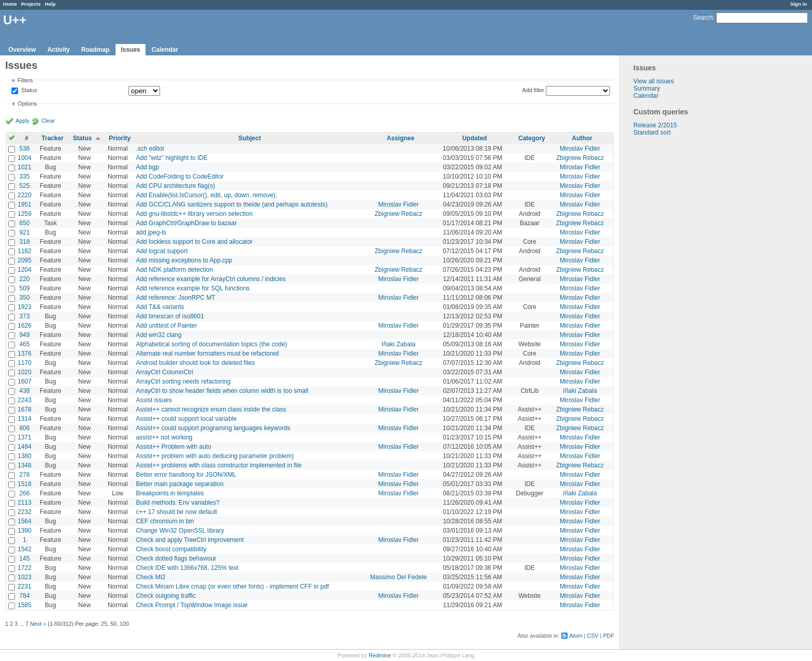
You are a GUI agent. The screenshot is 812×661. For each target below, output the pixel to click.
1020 (25, 372)
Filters (25, 80)
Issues (130, 50)
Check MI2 (150, 577)
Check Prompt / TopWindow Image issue (192, 605)
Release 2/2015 (655, 125)
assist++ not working (164, 437)
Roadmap (96, 50)
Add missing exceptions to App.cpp (184, 260)
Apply (23, 121)
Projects (31, 4)
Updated (474, 138)
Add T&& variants (160, 307)
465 (24, 344)
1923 (25, 307)
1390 (25, 531)
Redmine (380, 655)
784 (24, 596)
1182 (25, 251)
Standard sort (652, 133)
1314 (25, 419)
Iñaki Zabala (398, 344)
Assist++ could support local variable (186, 419)
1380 (25, 456)
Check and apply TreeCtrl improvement (190, 540)
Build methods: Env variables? (177, 503)
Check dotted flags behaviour (176, 559)
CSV (592, 636)
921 (24, 232)
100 (124, 624)
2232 (25, 512)
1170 (25, 363)
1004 (25, 158)
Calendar (165, 50)
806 (24, 428)
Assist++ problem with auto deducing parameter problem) (215, 456)
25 (104, 624)
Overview (22, 50)
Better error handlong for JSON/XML (186, 475)
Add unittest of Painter (166, 326)
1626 (25, 326)
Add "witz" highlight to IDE (172, 158)
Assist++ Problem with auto (173, 447)
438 (24, 391)
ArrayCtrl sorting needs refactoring (183, 381)
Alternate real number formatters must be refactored (207, 354)
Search (703, 18)
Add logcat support (162, 251)
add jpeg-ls (151, 232)
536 (24, 149)
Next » (38, 624)
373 (24, 316)
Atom (576, 636)
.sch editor (150, 149)
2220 (25, 195)
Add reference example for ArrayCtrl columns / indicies (211, 279)
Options (27, 104)
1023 (25, 577)
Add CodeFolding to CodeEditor (179, 177)
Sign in (799, 4)
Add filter (533, 90)
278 (24, 475)
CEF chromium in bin (165, 521)
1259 (25, 214)
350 (24, 298)
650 (24, 223)
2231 (25, 586)
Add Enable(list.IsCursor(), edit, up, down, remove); (206, 195)
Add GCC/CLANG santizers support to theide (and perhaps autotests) (231, 204)
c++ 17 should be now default (176, 512)
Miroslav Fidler (580, 149)
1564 (25, 521)
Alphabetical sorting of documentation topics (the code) (211, 344)
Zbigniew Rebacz (580, 158)
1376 (25, 354)
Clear (48, 121)
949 (24, 335)
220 (24, 279)
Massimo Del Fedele (398, 577)
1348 (25, 465)
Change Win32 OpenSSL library (180, 531)
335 (24, 177)
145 (24, 559)
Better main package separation (179, 484)
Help (50, 4)
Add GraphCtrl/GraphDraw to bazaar (186, 223)
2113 (25, 503)
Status (28, 91)
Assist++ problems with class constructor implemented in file (219, 465)
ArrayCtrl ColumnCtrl (164, 372)
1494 (25, 447)
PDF (608, 636)
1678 (25, 409)
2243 (25, 400)
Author (582, 138)
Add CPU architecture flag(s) (175, 186)
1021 (25, 167)
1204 (25, 270)
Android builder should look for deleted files (195, 363)
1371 (25, 437)
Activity (58, 50)
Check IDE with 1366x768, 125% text (187, 568)
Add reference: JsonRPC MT (175, 298)
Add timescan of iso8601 (170, 316)
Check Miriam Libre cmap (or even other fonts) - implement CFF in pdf (232, 586)
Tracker (53, 138)
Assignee (401, 138)
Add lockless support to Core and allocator (194, 242)
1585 (25, 605)
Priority (120, 138)
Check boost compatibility (171, 549)
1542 (25, 549)
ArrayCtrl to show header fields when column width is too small (222, 391)
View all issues (654, 81)
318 (24, 242)
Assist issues (154, 400)
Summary (647, 89)
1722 (25, 568)
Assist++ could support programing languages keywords (213, 428)
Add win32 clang (158, 335)
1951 (25, 204)
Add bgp (147, 167)
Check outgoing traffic (166, 596)
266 (24, 493)
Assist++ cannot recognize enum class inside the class (211, 409)
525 (24, 186)
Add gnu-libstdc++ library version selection (194, 214)
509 (24, 288)
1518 (25, 484)
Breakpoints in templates (170, 493)
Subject (249, 138)
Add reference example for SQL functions (193, 288)
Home (10, 4)
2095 (25, 260)
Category (532, 138)
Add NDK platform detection (174, 270)
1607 (25, 381)
